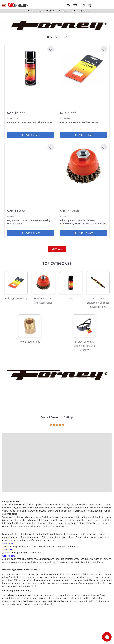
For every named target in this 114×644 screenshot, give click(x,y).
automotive (8, 543)
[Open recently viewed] (68, 5)
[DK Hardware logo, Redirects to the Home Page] (18, 5)
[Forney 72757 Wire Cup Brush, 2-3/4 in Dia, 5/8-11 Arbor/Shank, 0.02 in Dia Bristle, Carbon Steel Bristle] (84, 167)
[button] (4, 5)
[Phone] (90, 5)
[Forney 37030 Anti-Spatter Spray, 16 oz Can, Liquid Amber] (30, 69)
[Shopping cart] (83, 5)
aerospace (7, 550)
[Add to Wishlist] (51, 49)
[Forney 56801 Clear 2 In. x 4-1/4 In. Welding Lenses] (84, 69)
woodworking (9, 556)
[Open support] (107, 637)
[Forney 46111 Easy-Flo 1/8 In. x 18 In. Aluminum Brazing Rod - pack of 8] (30, 167)
